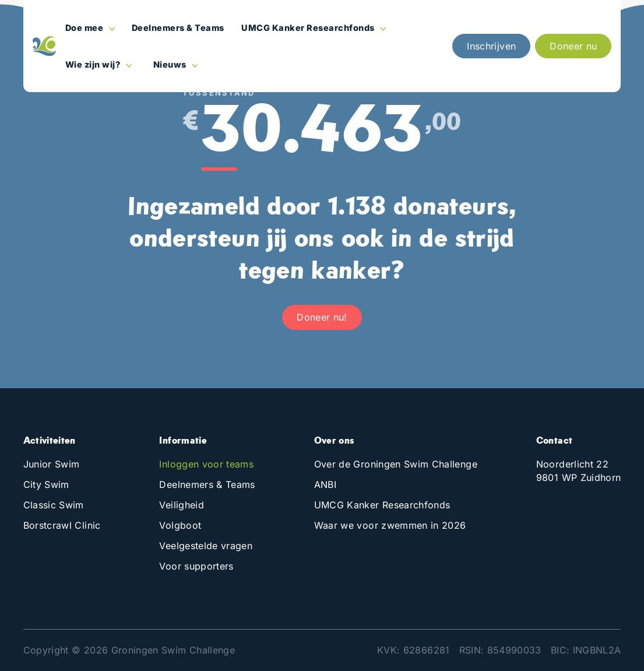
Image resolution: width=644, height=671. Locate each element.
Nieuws (171, 64)
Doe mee (85, 28)
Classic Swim (54, 505)
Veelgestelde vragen (206, 546)
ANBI (325, 484)
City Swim (46, 484)
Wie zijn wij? (94, 64)
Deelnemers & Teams (178, 28)
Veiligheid (182, 505)
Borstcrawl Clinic (62, 525)
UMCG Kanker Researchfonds (309, 28)
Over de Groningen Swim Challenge (396, 464)
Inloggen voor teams (206, 464)
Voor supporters (196, 566)
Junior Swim (52, 464)
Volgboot (180, 525)
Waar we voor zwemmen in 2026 (390, 525)
